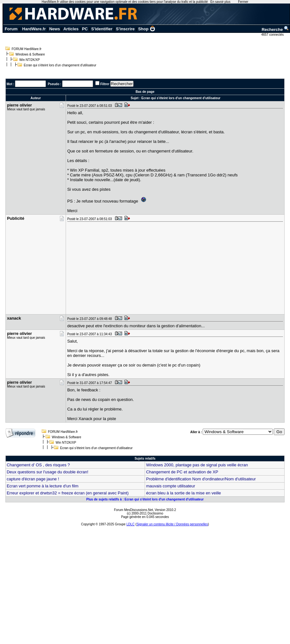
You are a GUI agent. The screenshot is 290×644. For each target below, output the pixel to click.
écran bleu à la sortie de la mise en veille (183, 493)
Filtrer (105, 84)
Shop (147, 29)
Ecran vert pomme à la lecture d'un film (43, 486)
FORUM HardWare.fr (27, 49)
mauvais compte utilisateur (170, 486)
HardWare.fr (34, 29)
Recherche (275, 30)
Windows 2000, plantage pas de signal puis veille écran (197, 465)
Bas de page (145, 92)
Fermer (243, 2)
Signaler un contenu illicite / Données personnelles (172, 524)
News (54, 29)
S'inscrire (125, 29)
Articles (71, 29)
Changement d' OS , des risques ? (38, 465)
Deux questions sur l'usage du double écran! (47, 472)
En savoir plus (220, 2)
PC (85, 29)
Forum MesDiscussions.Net (134, 510)
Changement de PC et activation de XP (182, 472)
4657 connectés (273, 35)
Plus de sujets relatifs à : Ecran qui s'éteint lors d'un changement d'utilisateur (145, 499)
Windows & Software (30, 54)
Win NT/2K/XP (30, 60)
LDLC (131, 524)
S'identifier (102, 29)
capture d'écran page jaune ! (33, 479)
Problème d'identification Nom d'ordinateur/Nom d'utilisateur (201, 479)
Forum (11, 29)
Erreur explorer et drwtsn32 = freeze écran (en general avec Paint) (68, 493)
